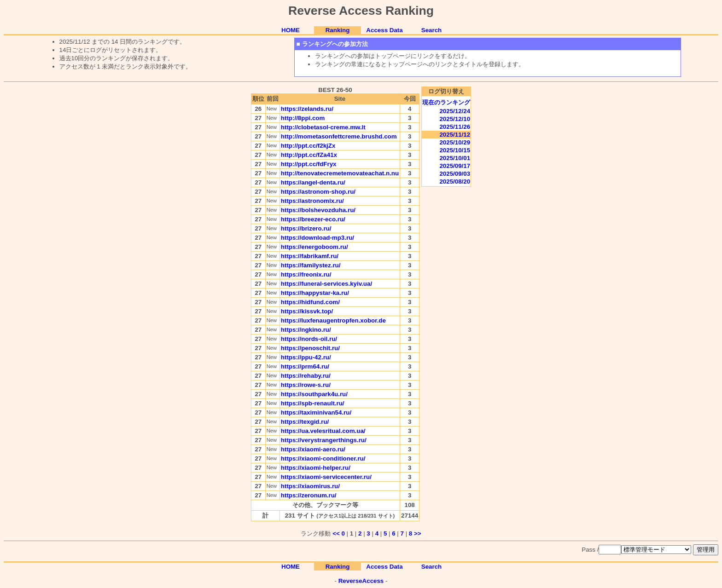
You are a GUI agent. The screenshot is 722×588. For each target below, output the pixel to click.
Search (431, 30)
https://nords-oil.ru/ (309, 339)
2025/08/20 (455, 182)
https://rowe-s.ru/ (306, 385)
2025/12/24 (455, 111)
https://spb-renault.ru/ (313, 403)
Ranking (338, 30)
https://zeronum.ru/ (309, 495)
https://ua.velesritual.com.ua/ (323, 431)
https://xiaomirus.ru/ (310, 486)
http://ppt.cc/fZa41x (309, 155)
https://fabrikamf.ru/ (310, 256)
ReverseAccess (361, 581)
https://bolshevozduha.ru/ (318, 210)
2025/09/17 (455, 166)
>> (418, 533)
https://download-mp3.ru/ (317, 238)
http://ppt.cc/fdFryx (309, 164)
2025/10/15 (455, 150)
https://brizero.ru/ (306, 228)
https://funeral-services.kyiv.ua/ (326, 284)
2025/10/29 (455, 142)
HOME (291, 30)
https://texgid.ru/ (305, 422)
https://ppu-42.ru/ (306, 357)
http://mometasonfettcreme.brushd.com (339, 136)
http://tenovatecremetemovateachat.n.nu (340, 173)
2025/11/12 (455, 135)
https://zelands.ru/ (307, 109)
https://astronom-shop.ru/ (318, 192)
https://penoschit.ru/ (310, 348)
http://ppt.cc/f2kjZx (308, 146)
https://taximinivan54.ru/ (316, 412)
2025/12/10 (455, 119)
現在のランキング (446, 102)
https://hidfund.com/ (310, 302)
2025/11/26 (455, 127)
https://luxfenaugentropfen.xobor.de (333, 320)
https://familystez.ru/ (311, 265)
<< (336, 533)
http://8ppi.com (303, 118)
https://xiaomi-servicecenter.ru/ (326, 477)
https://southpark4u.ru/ (314, 394)
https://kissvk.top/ (307, 311)
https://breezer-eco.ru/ (313, 219)
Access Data (384, 30)
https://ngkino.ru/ (306, 330)
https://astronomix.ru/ (312, 201)
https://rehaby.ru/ (306, 376)
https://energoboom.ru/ (314, 247)
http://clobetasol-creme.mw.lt (323, 127)
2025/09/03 (455, 174)
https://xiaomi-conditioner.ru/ (323, 458)
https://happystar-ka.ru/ (315, 293)
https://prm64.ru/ (305, 366)
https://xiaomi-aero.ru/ (313, 449)
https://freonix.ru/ (306, 274)
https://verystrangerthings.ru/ (324, 440)
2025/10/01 (455, 158)
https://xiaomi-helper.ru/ (316, 468)
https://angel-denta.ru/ (313, 182)
